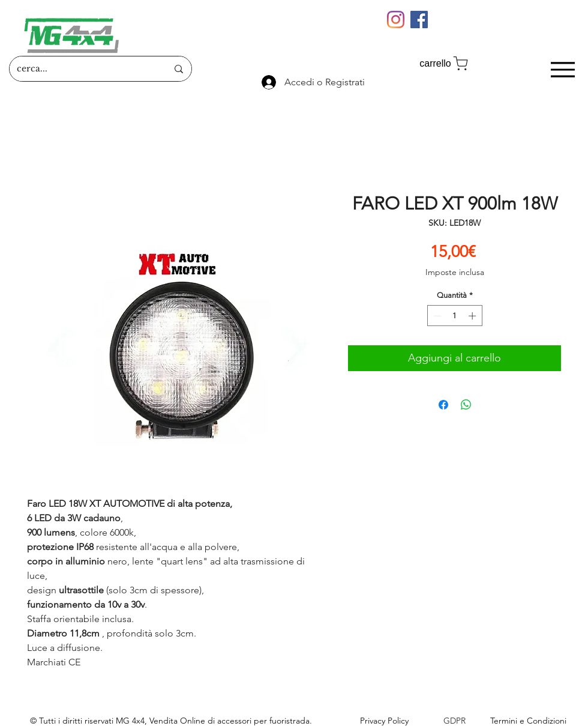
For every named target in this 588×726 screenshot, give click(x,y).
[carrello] (445, 63)
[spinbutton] (454, 316)
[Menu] (562, 69)
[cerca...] (83, 69)
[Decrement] (436, 316)
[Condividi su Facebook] (443, 405)
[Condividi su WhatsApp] (466, 405)
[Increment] (473, 316)
